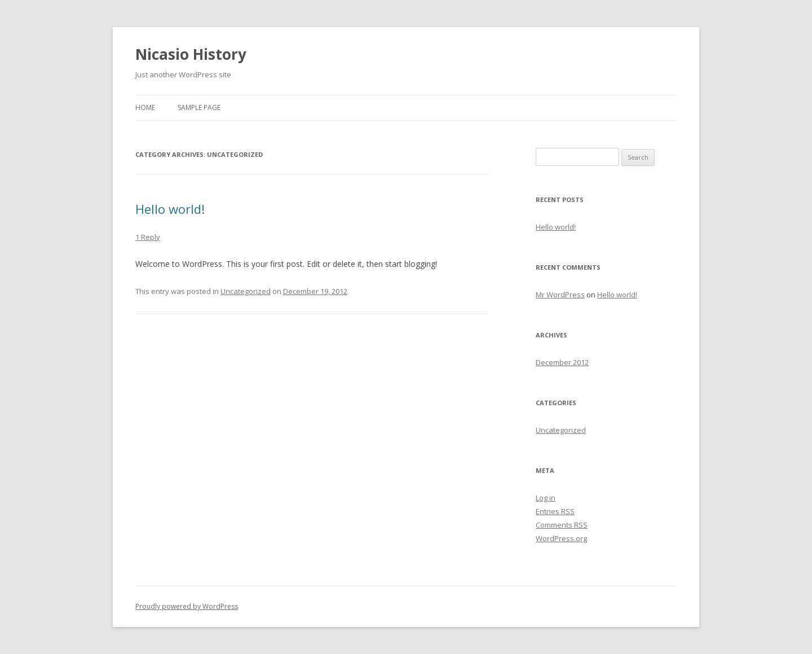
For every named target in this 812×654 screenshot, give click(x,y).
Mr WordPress (560, 295)
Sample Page (199, 107)
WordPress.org (561, 538)
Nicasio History (191, 54)
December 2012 (562, 362)
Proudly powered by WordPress (187, 606)
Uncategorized (246, 291)
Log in (546, 498)
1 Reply (148, 237)
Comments (562, 525)
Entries (555, 511)
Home (145, 107)
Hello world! (170, 209)
